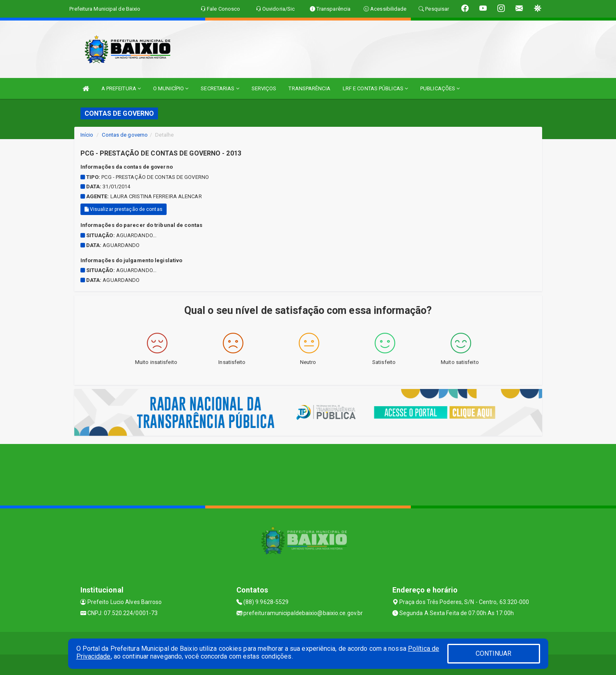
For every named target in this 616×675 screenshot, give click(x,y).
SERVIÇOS (264, 88)
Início (87, 135)
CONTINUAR (494, 653)
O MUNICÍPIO (171, 88)
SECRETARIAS (220, 88)
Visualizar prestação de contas (124, 209)
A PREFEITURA (121, 88)
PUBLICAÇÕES (440, 88)
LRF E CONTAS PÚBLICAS (375, 88)
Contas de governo (125, 135)
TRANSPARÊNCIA (309, 88)
